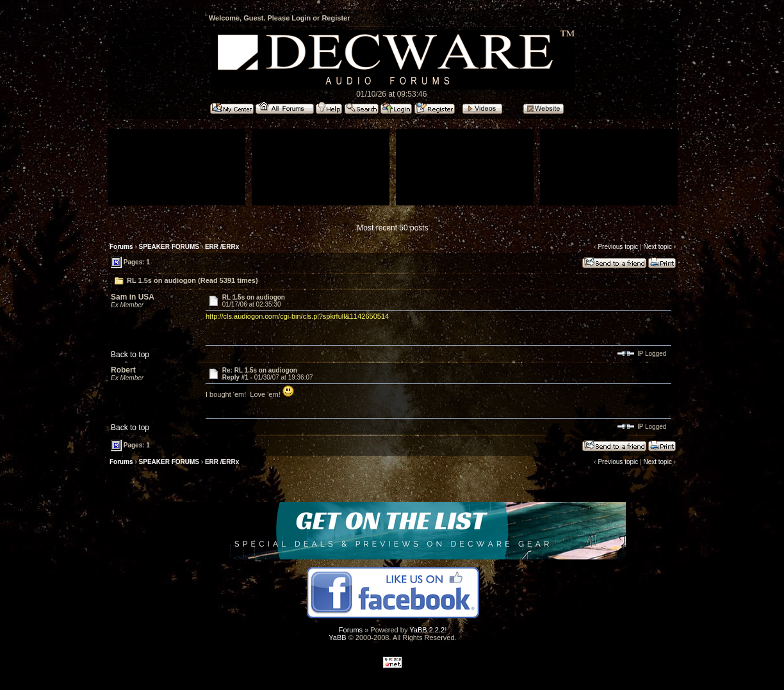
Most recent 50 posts (392, 228)
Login (301, 18)
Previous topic (618, 247)
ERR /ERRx (222, 247)
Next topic (657, 247)
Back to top (130, 355)
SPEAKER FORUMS (169, 247)
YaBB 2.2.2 (427, 630)
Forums (121, 247)
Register (336, 18)
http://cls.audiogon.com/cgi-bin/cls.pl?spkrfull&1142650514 (297, 316)
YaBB (337, 638)
